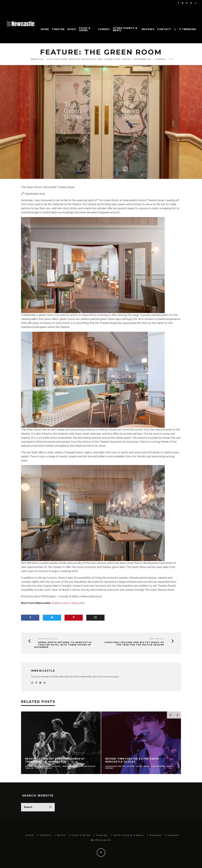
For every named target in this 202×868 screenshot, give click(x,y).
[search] (50, 807)
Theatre (58, 29)
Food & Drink (85, 29)
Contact (164, 29)
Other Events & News (125, 29)
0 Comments (160, 59)
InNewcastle (37, 59)
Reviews (148, 29)
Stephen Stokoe (112, 59)
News (100, 59)
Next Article (157, 639)
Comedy (104, 29)
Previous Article (48, 639)
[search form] (38, 807)
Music (72, 29)
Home (45, 29)
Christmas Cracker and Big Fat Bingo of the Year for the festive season (134, 644)
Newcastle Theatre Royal (82, 59)
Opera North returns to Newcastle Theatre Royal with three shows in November (63, 645)
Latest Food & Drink (57, 59)
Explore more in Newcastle (68, 603)
